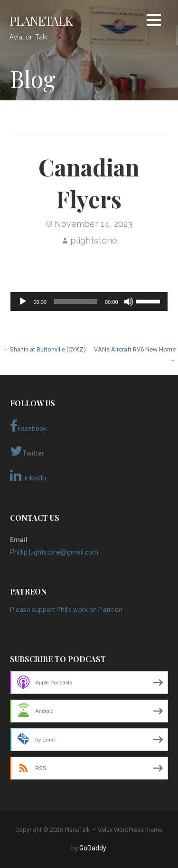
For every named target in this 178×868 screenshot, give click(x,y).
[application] (89, 302)
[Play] (23, 302)
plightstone (94, 240)
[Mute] (129, 302)
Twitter (27, 451)
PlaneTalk (41, 20)
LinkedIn (28, 476)
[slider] (76, 302)
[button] (154, 22)
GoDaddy (93, 848)
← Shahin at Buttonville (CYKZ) (44, 349)
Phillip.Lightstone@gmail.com (54, 552)
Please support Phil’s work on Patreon (66, 610)
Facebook (28, 426)
